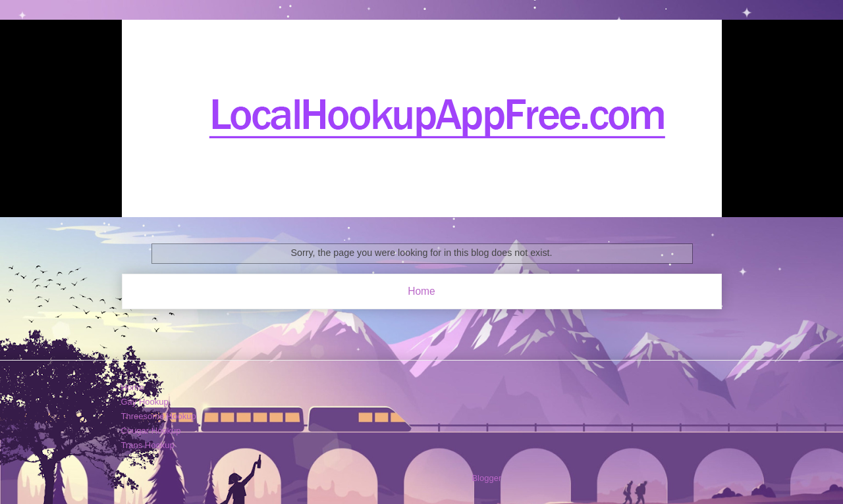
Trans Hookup (148, 445)
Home (421, 291)
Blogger (486, 478)
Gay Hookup (145, 402)
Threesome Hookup (159, 416)
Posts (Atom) (448, 325)
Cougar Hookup (151, 431)
